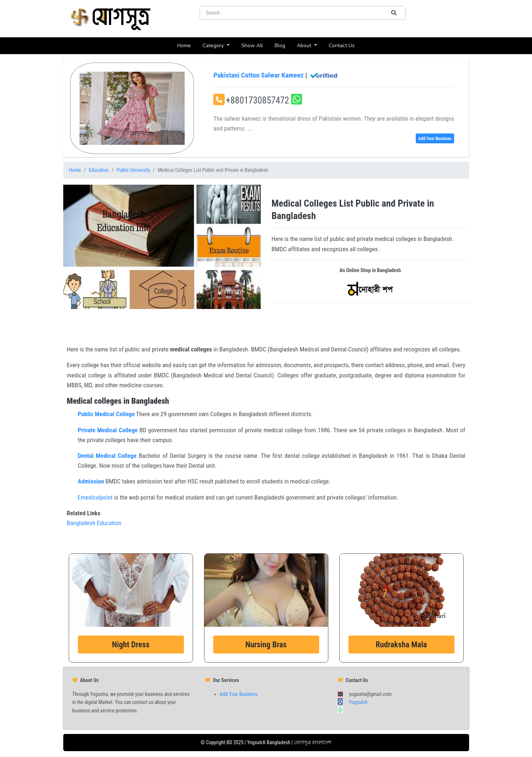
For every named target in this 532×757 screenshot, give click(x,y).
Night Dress (131, 645)
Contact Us (345, 45)
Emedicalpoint (95, 497)
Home (187, 45)
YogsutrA (358, 702)
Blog (283, 45)
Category (214, 46)
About (305, 46)
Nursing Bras (266, 645)
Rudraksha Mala (401, 645)
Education (99, 170)
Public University (133, 170)
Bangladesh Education (94, 523)
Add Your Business (435, 139)
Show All (255, 45)
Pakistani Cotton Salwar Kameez (276, 75)
